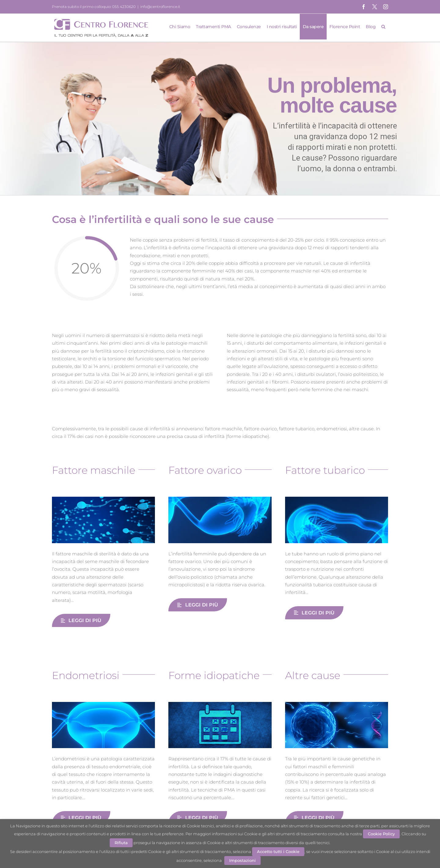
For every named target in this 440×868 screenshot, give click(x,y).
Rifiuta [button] (121, 843)
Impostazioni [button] (242, 860)
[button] (383, 27)
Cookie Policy (381, 834)
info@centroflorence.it (160, 7)
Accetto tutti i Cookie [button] (278, 851)
